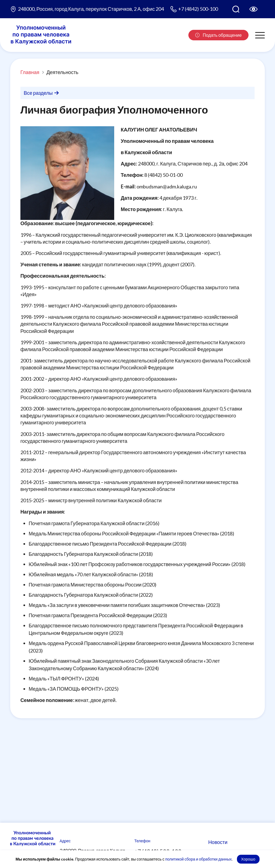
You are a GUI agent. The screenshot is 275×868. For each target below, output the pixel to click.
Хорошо (248, 859)
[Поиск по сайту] (236, 9)
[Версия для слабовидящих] (253, 9)
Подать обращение (218, 35)
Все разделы (41, 93)
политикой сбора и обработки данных (198, 859)
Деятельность (62, 72)
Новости (218, 842)
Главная (30, 72)
